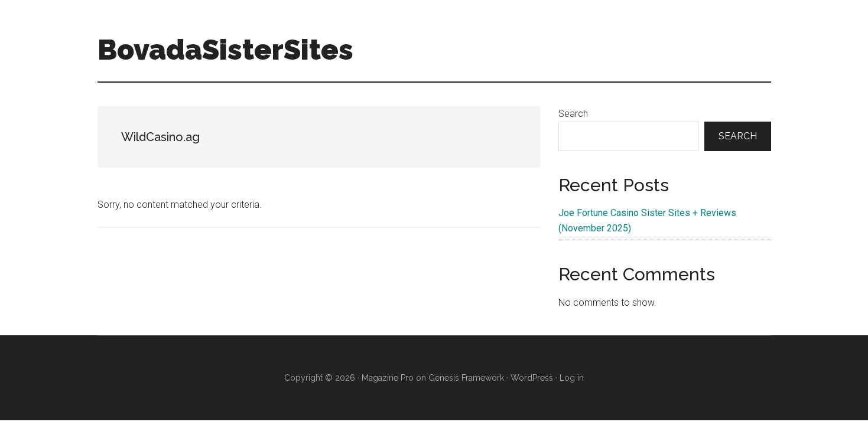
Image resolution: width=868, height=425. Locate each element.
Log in (572, 378)
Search (573, 114)
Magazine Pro (388, 378)
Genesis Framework (466, 378)
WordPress (532, 378)
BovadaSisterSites (225, 50)
